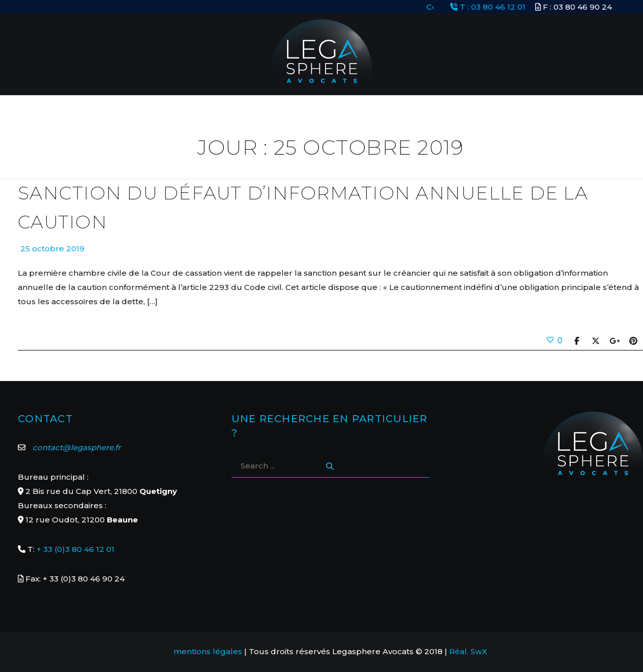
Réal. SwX (468, 651)
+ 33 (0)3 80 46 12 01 (76, 549)
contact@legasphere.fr (77, 447)
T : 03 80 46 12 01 (488, 7)
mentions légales (208, 651)
